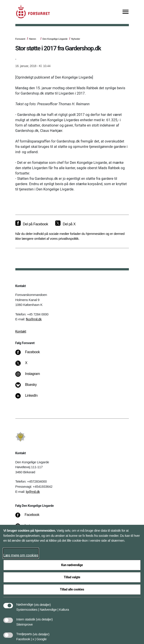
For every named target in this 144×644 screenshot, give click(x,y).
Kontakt (21, 331)
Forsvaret (20, 39)
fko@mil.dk (34, 319)
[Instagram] (31, 376)
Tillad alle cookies (72, 589)
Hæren (32, 39)
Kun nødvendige (72, 565)
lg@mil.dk (33, 492)
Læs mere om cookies (21, 555)
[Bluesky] (29, 387)
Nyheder (76, 39)
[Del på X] (65, 224)
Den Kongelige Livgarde (55, 39)
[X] (26, 365)
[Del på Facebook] (32, 224)
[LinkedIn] (29, 398)
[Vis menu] (126, 12)
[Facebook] (30, 354)
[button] (42, 602)
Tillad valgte (72, 577)
